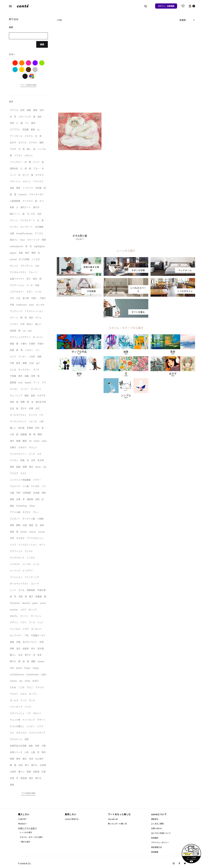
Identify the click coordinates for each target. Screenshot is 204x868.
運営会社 (155, 819)
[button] (79, 352)
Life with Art (113, 819)
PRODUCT (22, 824)
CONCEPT (22, 819)
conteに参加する (72, 819)
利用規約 (155, 838)
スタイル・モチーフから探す (31, 837)
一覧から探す (25, 842)
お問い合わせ (156, 828)
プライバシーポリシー (160, 842)
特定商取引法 (156, 847)
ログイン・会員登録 (166, 6)
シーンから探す (26, 832)
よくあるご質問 (157, 824)
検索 (42, 44)
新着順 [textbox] (183, 20)
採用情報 (155, 852)
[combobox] (187, 20)
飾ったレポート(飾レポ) (118, 824)
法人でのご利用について (161, 833)
